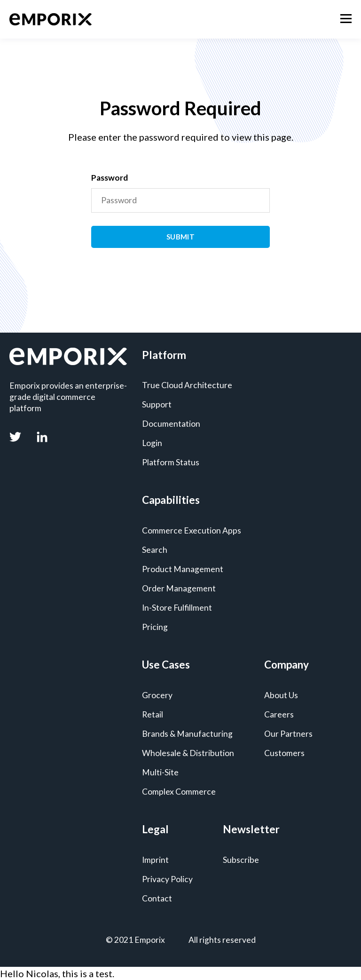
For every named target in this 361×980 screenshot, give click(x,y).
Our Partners (288, 734)
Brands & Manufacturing (187, 734)
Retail (153, 714)
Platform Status (171, 462)
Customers (284, 753)
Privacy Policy (167, 879)
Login (152, 443)
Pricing (155, 627)
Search (155, 550)
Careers (279, 714)
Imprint (155, 860)
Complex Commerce (179, 792)
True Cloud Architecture (187, 385)
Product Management (183, 569)
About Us (281, 695)
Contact (157, 898)
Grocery (157, 695)
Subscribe (241, 860)
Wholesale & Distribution (188, 753)
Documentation (171, 424)
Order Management (179, 588)
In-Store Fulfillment (177, 608)
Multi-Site (160, 772)
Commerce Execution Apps (192, 530)
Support (157, 404)
